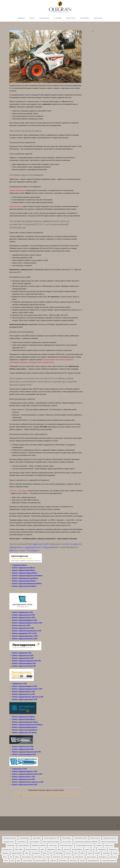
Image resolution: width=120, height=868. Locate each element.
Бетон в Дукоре (26, 857)
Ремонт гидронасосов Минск (24, 568)
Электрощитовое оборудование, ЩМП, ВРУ (86, 842)
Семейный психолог (9, 842)
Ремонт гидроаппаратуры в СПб (25, 636)
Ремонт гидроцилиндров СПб (24, 663)
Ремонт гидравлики (34, 842)
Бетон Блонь (113, 857)
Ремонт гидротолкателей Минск (25, 730)
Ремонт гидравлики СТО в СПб (24, 633)
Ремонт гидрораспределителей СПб (26, 661)
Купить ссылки (109, 846)
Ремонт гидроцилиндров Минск (25, 573)
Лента (32, 18)
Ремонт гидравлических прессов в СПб (28, 697)
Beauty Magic (59, 853)
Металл (83, 853)
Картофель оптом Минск (39, 846)
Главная (21, 18)
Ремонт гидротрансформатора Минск (27, 584)
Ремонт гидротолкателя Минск (24, 586)
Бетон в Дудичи (38, 857)
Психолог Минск (21, 842)
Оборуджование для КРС (81, 838)
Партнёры (85, 18)
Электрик (99, 846)
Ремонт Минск (63, 861)
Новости (66, 849)
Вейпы (43, 849)
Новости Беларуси (25, 838)
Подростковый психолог (110, 838)
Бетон (76, 853)
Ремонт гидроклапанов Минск (24, 581)
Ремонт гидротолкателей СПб (24, 666)
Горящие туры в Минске (10, 838)
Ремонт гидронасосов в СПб (23, 615)
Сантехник (53, 861)
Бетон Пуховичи (79, 857)
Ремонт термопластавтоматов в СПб (27, 631)
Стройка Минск (11, 846)
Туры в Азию (73, 861)
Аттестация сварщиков (109, 861)
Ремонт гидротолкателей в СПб (25, 639)
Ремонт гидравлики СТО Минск (24, 733)
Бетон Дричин (103, 857)
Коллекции (44, 18)
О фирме (58, 18)
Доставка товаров (17, 853)
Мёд (11, 857)
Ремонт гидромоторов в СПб (24, 618)
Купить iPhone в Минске (67, 846)
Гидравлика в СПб (19, 684)
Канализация (106, 853)
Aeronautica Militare (77, 849)
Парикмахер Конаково (94, 861)
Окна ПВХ (97, 853)
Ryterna (17, 857)
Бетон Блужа (57, 857)
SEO (94, 849)
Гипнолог (82, 861)
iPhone (27, 853)
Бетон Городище (91, 857)
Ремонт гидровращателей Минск (25, 578)
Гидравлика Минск (20, 565)
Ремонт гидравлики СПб (22, 653)
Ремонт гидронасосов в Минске (51, 842)
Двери (59, 849)
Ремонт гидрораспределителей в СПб (27, 623)
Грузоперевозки (36, 853)
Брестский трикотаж (32, 849)
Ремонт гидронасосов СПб (23, 656)
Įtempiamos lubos (7, 849)
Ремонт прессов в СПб (21, 626)
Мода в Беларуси (67, 838)
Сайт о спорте (53, 846)
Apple (13, 861)
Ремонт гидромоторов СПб (23, 658)
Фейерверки (5, 853)
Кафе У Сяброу (19, 849)
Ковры (45, 853)
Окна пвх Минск (37, 838)
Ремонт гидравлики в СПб (22, 612)
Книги (51, 853)
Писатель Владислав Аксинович (85, 846)
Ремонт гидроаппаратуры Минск (25, 722)
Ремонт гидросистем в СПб (23, 628)
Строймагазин (102, 849)
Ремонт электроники (41, 861)
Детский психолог (95, 838)
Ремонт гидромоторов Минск (24, 570)
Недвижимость (113, 849)
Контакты (98, 18)
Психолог (68, 853)
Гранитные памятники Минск (109, 842)
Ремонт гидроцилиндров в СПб (25, 620)
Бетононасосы (68, 857)
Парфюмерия (51, 849)
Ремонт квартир (28, 861)
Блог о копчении (67, 842)
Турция (90, 853)
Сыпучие (48, 857)
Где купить (71, 18)
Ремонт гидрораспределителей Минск (27, 576)
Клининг (87, 849)
